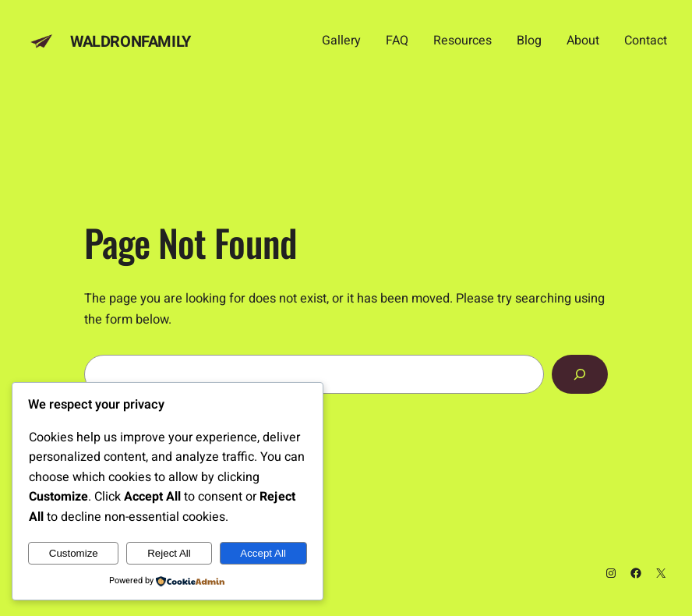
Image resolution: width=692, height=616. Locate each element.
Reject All (169, 553)
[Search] (580, 374)
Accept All (263, 553)
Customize (74, 553)
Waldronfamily (131, 42)
